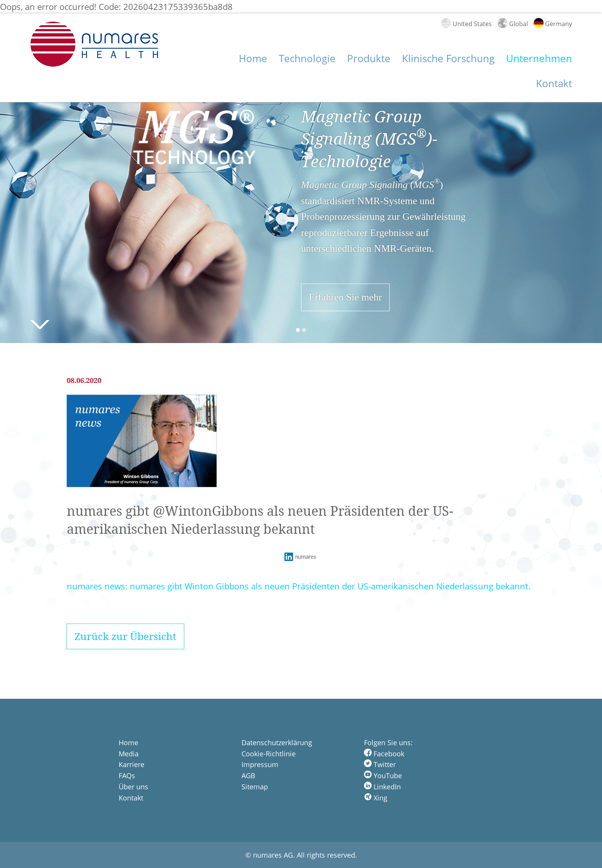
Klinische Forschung (448, 58)
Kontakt (554, 83)
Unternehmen (539, 58)
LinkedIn (382, 787)
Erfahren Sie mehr (345, 297)
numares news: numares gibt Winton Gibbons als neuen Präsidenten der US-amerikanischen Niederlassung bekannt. (299, 586)
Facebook (384, 754)
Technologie (307, 58)
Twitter (380, 764)
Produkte (369, 58)
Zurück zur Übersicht (125, 636)
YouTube (383, 776)
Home (253, 58)
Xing (376, 798)
